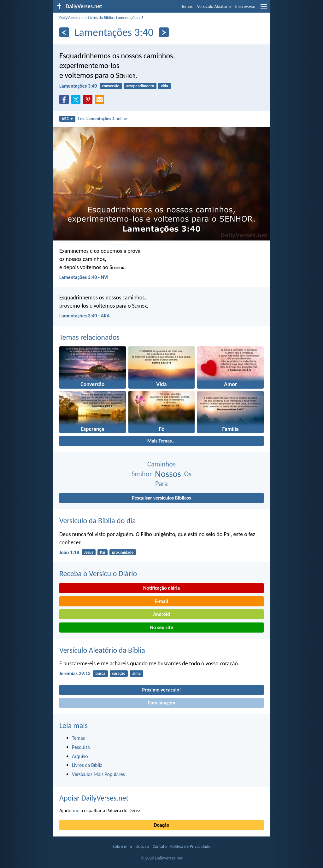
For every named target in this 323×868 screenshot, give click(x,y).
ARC (67, 119)
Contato (159, 846)
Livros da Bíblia (100, 17)
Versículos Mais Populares (98, 774)
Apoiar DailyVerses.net (94, 798)
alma (136, 673)
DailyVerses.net (72, 17)
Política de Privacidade (190, 846)
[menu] (264, 9)
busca (100, 673)
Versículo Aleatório (214, 6)
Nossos (168, 474)
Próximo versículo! (161, 690)
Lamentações (127, 17)
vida (164, 86)
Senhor (142, 474)
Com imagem (161, 703)
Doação (161, 825)
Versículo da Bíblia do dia (98, 521)
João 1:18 (69, 552)
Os (188, 474)
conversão (111, 86)
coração (119, 673)
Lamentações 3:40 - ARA (85, 316)
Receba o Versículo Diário (98, 573)
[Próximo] (164, 32)
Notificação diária (162, 588)
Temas (187, 6)
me (76, 810)
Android (161, 614)
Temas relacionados (89, 337)
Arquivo (80, 756)
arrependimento (140, 86)
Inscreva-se (245, 6)
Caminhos (161, 464)
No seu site (161, 627)
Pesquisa (81, 747)
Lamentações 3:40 (78, 86)
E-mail (161, 601)
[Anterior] (64, 32)
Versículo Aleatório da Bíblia (102, 650)
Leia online (102, 119)
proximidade (123, 552)
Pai (103, 552)
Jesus (89, 552)
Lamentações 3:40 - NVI (84, 277)
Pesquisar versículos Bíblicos (161, 498)
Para (161, 484)
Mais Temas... (162, 441)
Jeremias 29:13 (75, 673)
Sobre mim (122, 846)
